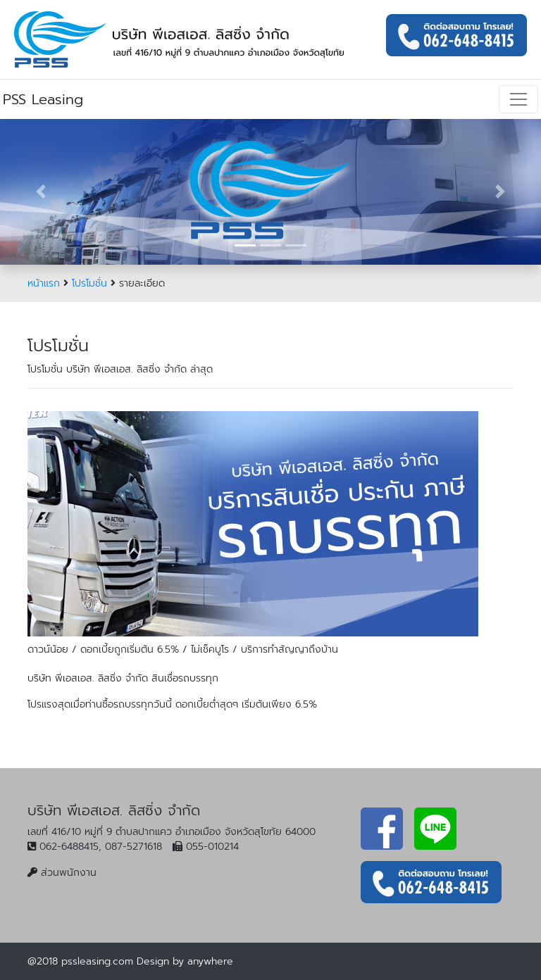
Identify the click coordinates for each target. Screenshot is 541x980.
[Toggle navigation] (518, 99)
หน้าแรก (44, 283)
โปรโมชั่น (89, 283)
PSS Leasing (43, 99)
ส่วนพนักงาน (69, 873)
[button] (41, 192)
